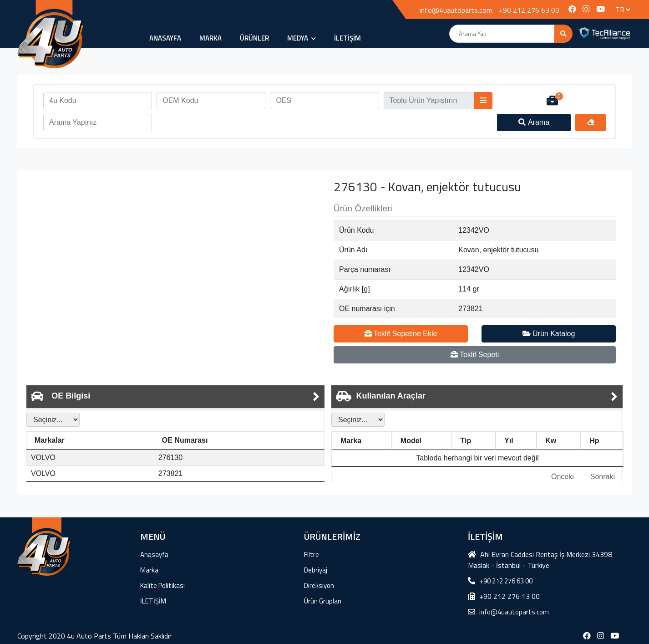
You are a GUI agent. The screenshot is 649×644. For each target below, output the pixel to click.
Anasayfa (165, 38)
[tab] (175, 397)
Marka (210, 38)
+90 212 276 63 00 (529, 10)
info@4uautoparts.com (456, 10)
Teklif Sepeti (475, 355)
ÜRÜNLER (254, 38)
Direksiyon (319, 585)
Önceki (563, 477)
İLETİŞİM (347, 38)
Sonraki (603, 477)
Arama (534, 122)
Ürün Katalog (549, 334)
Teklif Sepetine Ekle (401, 334)
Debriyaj (316, 570)
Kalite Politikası (162, 585)
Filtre (312, 555)
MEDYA (302, 38)
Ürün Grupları (323, 601)
